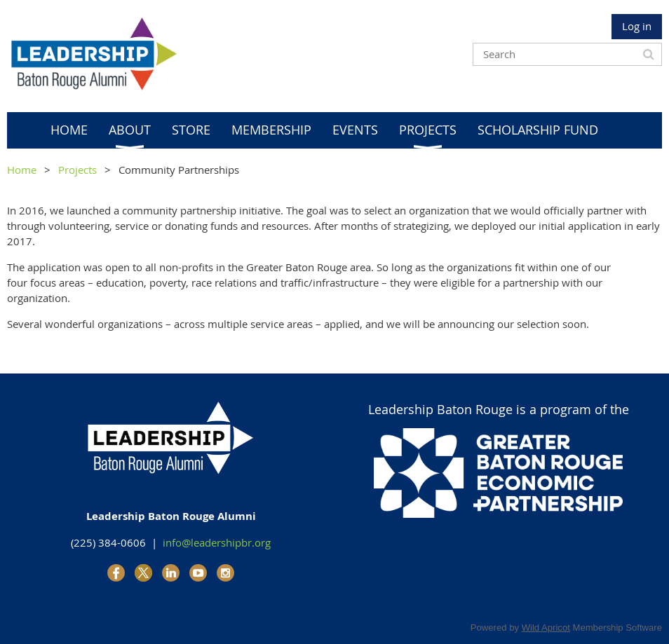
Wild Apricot (546, 628)
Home (22, 170)
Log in (637, 26)
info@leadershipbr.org (217, 542)
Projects (77, 170)
